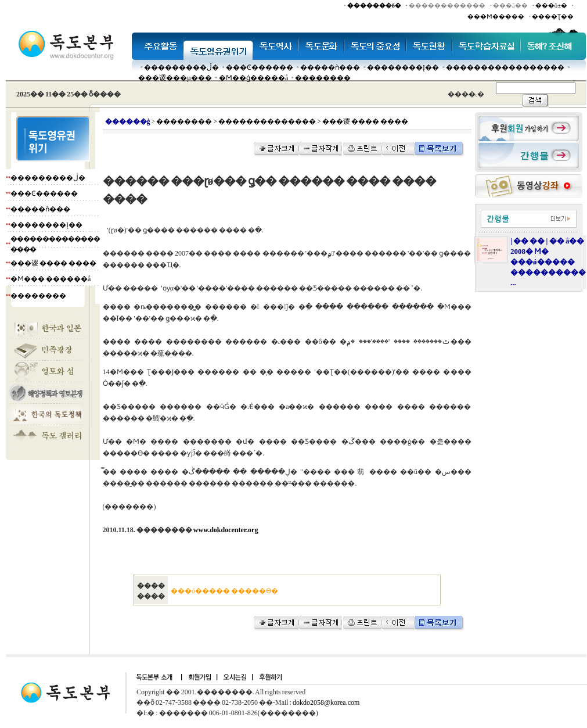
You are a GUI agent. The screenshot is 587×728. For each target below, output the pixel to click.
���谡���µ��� (175, 78)
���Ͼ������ (260, 67)
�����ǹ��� (330, 67)
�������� (323, 78)
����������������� (505, 67)
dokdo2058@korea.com (326, 702)
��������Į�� (403, 67)
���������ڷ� (181, 67)
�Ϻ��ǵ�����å (253, 78)
